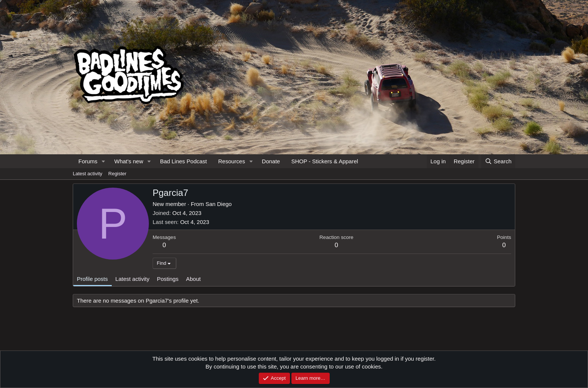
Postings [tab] (168, 279)
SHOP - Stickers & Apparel (325, 161)
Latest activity (88, 174)
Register (117, 174)
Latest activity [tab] (133, 279)
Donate (271, 161)
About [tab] (193, 279)
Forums (88, 161)
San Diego (219, 204)
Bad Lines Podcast (184, 161)
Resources (232, 161)
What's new (129, 161)
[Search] (498, 161)
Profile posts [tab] (92, 279)
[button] (103, 161)
